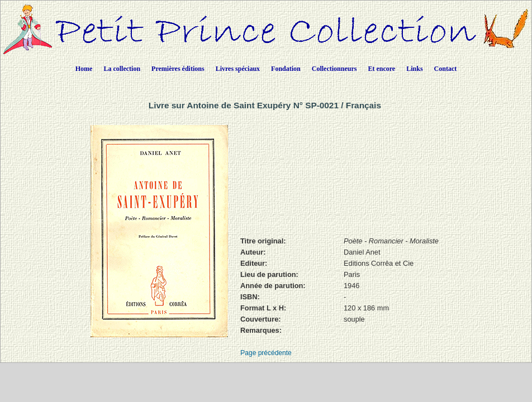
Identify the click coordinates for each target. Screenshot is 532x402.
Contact (446, 69)
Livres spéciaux (238, 69)
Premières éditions (178, 69)
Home (84, 69)
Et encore (381, 69)
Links (414, 69)
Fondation (286, 69)
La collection (122, 69)
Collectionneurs (334, 69)
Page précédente (266, 353)
